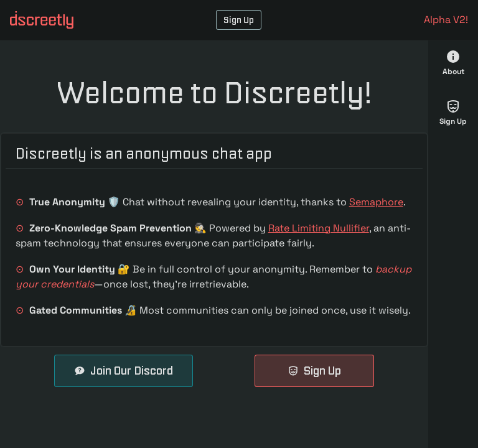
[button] (42, 20)
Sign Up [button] (239, 20)
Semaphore (376, 202)
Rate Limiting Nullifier (319, 228)
